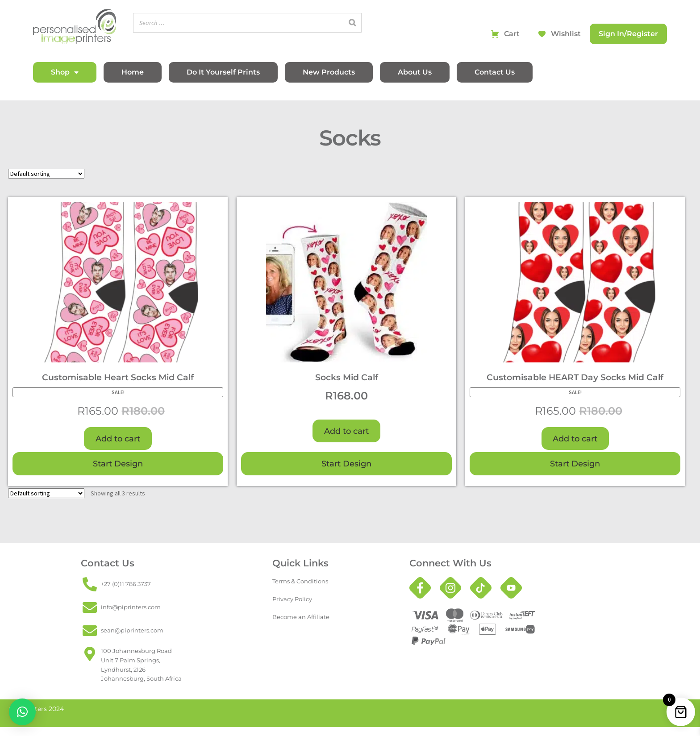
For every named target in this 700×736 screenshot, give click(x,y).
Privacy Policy (292, 599)
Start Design (118, 464)
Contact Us (495, 72)
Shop (65, 72)
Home (133, 72)
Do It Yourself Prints (223, 72)
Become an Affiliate (301, 617)
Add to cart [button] (118, 439)
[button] (22, 712)
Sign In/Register (628, 34)
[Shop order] (46, 174)
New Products (329, 72)
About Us (415, 72)
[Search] (352, 23)
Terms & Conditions (300, 581)
